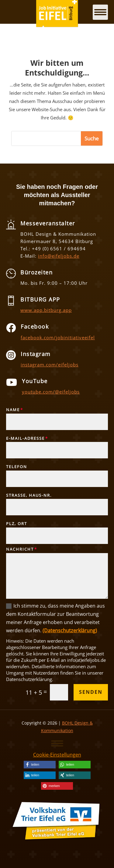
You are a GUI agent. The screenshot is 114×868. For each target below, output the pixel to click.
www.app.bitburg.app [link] (46, 310)
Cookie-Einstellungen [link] (57, 755)
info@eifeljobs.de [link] (59, 256)
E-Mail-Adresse (25, 439)
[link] (40, 765)
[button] (57, 743)
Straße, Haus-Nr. (29, 496)
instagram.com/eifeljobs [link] (50, 365)
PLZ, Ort (17, 524)
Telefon (17, 467)
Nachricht (20, 549)
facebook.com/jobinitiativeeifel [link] (58, 337)
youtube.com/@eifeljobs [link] (51, 392)
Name (13, 410)
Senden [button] (91, 692)
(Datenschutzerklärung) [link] (70, 630)
